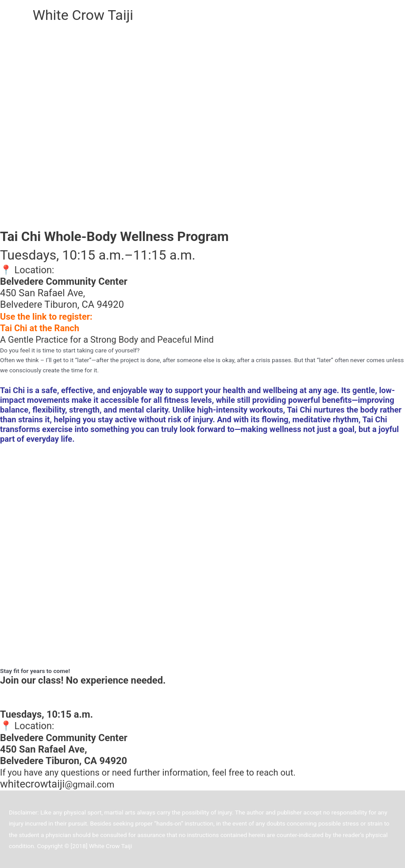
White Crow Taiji (83, 15)
